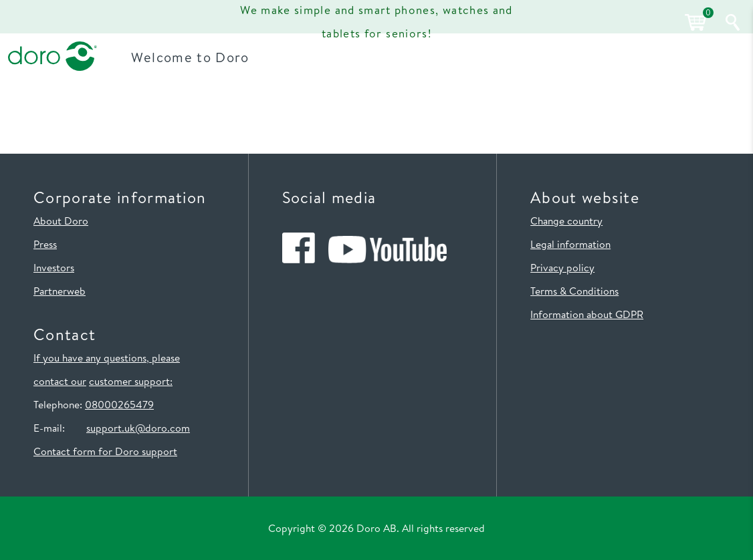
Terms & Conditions (574, 291)
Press (45, 244)
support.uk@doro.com (138, 428)
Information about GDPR (587, 314)
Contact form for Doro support (105, 451)
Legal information (570, 244)
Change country (566, 221)
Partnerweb (60, 291)
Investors (54, 267)
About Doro (61, 221)
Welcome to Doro (194, 56)
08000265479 (119, 404)
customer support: (131, 381)
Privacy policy (562, 267)
